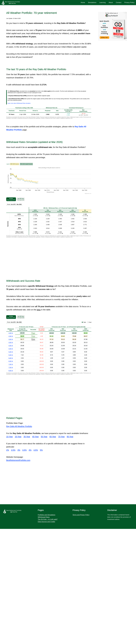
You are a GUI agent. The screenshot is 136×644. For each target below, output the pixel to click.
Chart (90, 437)
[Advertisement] (68, 19)
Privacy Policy (129, 3)
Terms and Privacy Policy (81, 630)
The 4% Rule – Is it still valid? (48, 634)
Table (85, 437)
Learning (102, 3)
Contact (119, 3)
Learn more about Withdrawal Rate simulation (19, 188)
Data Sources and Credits (46, 637)
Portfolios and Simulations (47, 630)
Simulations (92, 3)
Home (83, 3)
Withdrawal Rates (44, 632)
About (111, 3)
